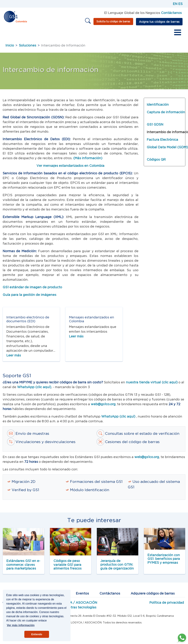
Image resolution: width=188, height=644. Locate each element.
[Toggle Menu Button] (178, 32)
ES (180, 4)
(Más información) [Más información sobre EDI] (88, 158)
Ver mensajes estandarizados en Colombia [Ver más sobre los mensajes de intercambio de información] (70, 166)
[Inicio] (15, 16)
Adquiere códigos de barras (153, 593)
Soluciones (28, 45)
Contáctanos (110, 593)
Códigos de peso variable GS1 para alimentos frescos (67, 565)
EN (175, 4)
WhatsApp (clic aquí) (119, 416)
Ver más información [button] (21, 625)
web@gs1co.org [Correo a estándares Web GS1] (103, 404)
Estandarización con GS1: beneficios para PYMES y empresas (164, 559)
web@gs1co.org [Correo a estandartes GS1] (147, 457)
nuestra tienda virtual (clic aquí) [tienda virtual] (152, 382)
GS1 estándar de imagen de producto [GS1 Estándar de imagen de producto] (32, 287)
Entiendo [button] (37, 634)
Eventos (82, 593)
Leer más (14, 355)
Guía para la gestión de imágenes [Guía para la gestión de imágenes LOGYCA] (29, 295)
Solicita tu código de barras (113, 21)
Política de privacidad (167, 603)
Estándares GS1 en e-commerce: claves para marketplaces (23, 565)
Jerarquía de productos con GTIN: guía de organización (117, 565)
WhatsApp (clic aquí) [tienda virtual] (34, 387)
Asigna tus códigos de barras (159, 22)
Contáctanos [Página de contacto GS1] (171, 13)
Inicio (10, 45)
